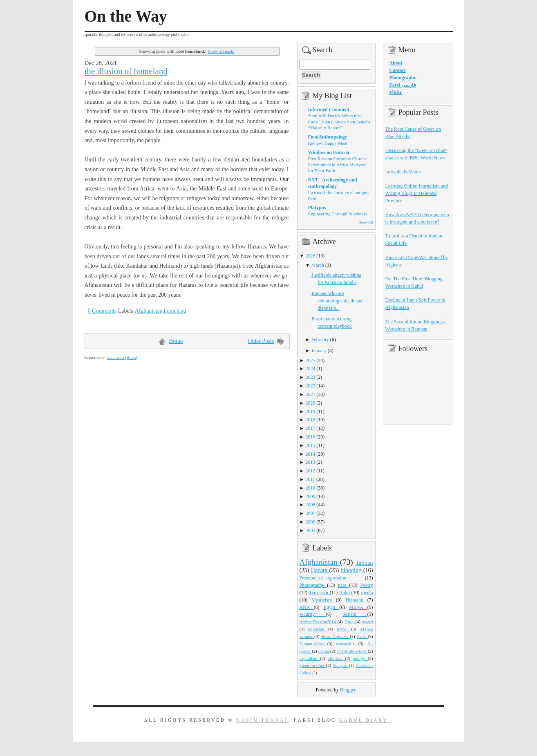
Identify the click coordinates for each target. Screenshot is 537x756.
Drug (350, 622)
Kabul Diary (365, 720)
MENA (358, 607)
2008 (311, 505)
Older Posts (261, 341)
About (396, 63)
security (313, 614)
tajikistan (318, 629)
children (337, 658)
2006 (311, 522)
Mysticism (324, 600)
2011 (310, 479)
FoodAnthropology (328, 137)
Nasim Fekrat (262, 720)
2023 (311, 377)
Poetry (366, 585)
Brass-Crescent (336, 636)
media (367, 593)
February (320, 340)
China (324, 651)
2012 (311, 471)
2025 (311, 360)
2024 (311, 369)
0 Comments (102, 311)
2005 (311, 530)
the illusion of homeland (126, 71)
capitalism (310, 658)
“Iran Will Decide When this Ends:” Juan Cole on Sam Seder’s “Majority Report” (339, 122)
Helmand (356, 600)
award (367, 622)
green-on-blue (313, 665)
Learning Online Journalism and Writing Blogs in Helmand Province (417, 193)
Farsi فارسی (403, 85)
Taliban (364, 563)
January (319, 351)
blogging (352, 570)
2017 (311, 428)
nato (343, 585)
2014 (311, 454)
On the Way (126, 16)
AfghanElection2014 (319, 622)
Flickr (396, 92)
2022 (311, 386)
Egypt (332, 607)
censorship (347, 644)
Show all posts (221, 51)
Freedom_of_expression (332, 578)
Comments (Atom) (122, 357)
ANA (307, 607)
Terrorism (319, 593)
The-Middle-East (352, 651)
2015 (311, 445)
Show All (366, 222)
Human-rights (313, 644)
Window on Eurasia (329, 152)
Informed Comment (329, 110)
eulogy (360, 658)
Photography (313, 585)
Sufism (355, 614)
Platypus (317, 208)
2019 (311, 412)
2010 (311, 488)
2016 (311, 437)
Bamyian (341, 666)
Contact (398, 70)
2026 (311, 256)
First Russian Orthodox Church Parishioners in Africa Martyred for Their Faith (337, 164)
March (318, 265)
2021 (311, 394)
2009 (311, 497)
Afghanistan (149, 311)
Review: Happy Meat (328, 143)
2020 (311, 403)
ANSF (344, 629)
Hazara (320, 570)
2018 (311, 420)
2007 (311, 513)
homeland (175, 311)
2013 (311, 462)
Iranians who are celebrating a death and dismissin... (337, 301)
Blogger (348, 690)
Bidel (345, 593)
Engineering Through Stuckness (338, 214)
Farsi (362, 636)
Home (176, 341)
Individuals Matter (403, 172)
